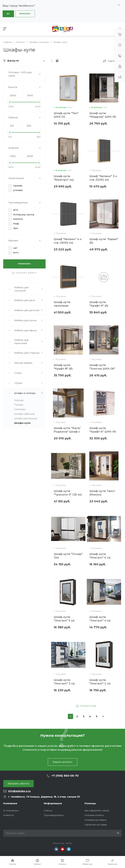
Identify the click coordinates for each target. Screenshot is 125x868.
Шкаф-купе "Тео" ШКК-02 (66, 115)
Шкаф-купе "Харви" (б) (104, 241)
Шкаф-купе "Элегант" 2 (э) (100, 682)
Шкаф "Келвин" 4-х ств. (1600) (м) (68, 241)
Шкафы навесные (25, 414)
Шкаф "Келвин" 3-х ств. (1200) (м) (103, 178)
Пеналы (19, 405)
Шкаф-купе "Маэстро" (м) (64, 178)
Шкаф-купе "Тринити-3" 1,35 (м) (68, 493)
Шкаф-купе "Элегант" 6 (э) (100, 556)
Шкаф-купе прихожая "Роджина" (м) (64, 306)
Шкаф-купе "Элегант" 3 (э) (64, 682)
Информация (53, 803)
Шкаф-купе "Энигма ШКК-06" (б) (102, 369)
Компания (10, 803)
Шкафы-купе (22, 423)
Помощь (90, 803)
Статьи (48, 811)
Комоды (19, 400)
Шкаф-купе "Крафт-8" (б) (63, 367)
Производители (54, 815)
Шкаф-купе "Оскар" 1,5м (68, 556)
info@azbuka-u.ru (19, 791)
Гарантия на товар (96, 825)
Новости (8, 815)
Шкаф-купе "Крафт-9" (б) (99, 304)
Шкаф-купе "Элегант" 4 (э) (100, 619)
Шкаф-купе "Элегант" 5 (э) (64, 619)
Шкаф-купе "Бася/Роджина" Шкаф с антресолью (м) (67, 432)
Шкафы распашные (26, 418)
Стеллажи (20, 409)
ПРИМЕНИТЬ (24, 264)
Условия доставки (95, 820)
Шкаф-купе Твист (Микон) (102, 493)
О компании (11, 811)
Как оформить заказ (97, 811)
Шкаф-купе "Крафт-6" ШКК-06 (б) (103, 432)
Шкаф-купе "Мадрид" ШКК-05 (103, 115)
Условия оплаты (94, 815)
